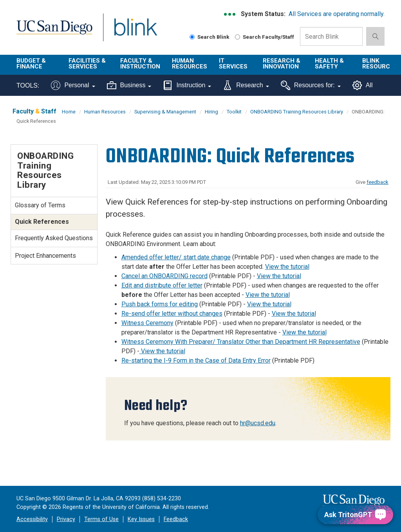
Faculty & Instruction (140, 64)
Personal (73, 85)
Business (129, 85)
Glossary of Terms (40, 205)
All (363, 85)
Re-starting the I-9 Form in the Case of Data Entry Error (196, 360)
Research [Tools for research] (246, 85)
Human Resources (190, 64)
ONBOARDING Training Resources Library (297, 112)
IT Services (233, 64)
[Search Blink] (192, 37)
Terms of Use (101, 519)
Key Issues (141, 519)
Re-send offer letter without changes (172, 314)
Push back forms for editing (160, 304)
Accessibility (32, 519)
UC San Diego (52, 32)
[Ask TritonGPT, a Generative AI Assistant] (355, 515)
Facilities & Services (87, 64)
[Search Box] (331, 36)
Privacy (66, 519)
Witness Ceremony (147, 323)
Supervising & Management (165, 112)
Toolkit (234, 112)
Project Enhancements (45, 256)
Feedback (176, 519)
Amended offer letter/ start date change (176, 257)
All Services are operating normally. (337, 14)
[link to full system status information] (230, 14)
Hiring (211, 112)
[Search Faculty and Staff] (238, 37)
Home (69, 112)
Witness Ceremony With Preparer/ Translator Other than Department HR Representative (241, 342)
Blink (128, 32)
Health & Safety (329, 64)
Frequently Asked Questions (54, 238)
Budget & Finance (31, 64)
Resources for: (311, 85)
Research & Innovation (282, 64)
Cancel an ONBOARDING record (164, 276)
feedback (378, 182)
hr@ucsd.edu (258, 423)
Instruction (187, 85)
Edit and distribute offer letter (162, 285)
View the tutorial (287, 267)
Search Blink (210, 37)
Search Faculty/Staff (265, 37)
